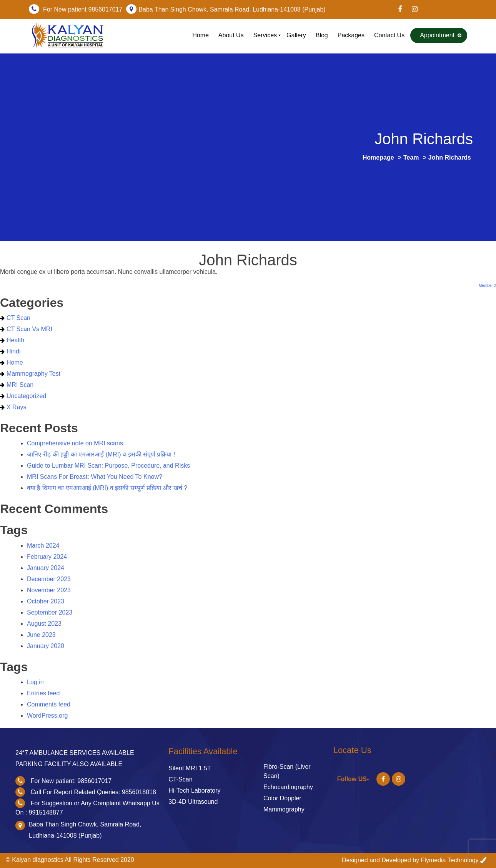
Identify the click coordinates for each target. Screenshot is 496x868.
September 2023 (50, 612)
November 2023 (49, 590)
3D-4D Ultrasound (193, 802)
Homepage (378, 157)
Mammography (284, 809)
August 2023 (44, 624)
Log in (35, 682)
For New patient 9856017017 (83, 9)
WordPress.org (47, 716)
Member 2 (487, 286)
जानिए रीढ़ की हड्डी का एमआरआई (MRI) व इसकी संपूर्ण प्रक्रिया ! (101, 454)
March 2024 (43, 546)
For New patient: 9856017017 (71, 781)
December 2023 (49, 579)
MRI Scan (20, 385)
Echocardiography (288, 787)
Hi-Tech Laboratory (194, 791)
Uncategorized (26, 396)
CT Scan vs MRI (29, 329)
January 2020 (46, 646)
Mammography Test (33, 374)
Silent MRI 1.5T (190, 768)
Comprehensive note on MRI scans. (76, 443)
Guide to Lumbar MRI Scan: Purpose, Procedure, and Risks (108, 466)
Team (411, 157)
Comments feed (49, 704)
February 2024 (47, 557)
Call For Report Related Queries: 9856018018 (93, 792)
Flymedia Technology (450, 860)
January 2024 (46, 568)
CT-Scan (180, 779)
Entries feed (43, 693)
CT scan (18, 318)
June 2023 (41, 635)
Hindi (13, 351)
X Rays (17, 407)
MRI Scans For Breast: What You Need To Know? (95, 477)
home (15, 362)
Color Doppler (282, 798)
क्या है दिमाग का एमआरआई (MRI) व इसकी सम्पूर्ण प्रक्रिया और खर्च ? (107, 488)
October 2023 (46, 601)
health (15, 340)
